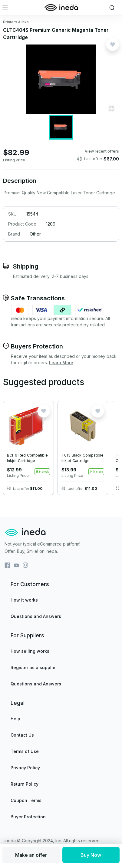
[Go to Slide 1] (61, 127)
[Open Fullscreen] (111, 108)
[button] (61, 79)
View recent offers (102, 151)
